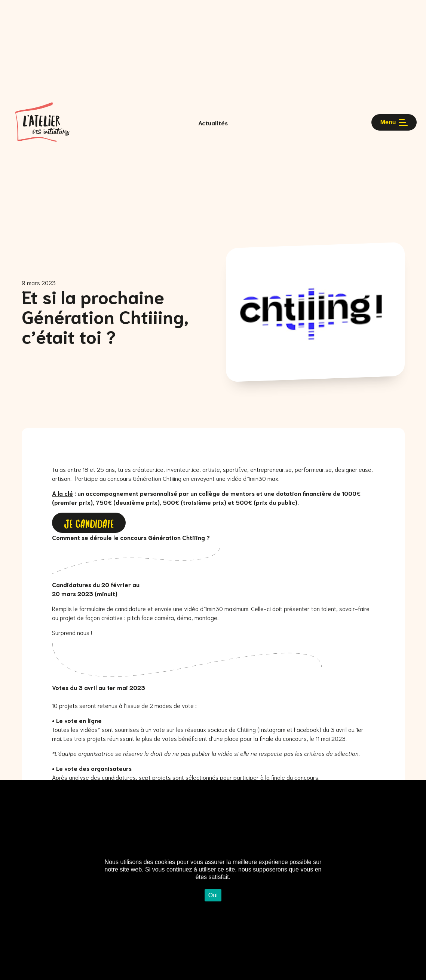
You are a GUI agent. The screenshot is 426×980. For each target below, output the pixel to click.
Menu (394, 122)
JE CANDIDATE (89, 523)
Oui (213, 895)
